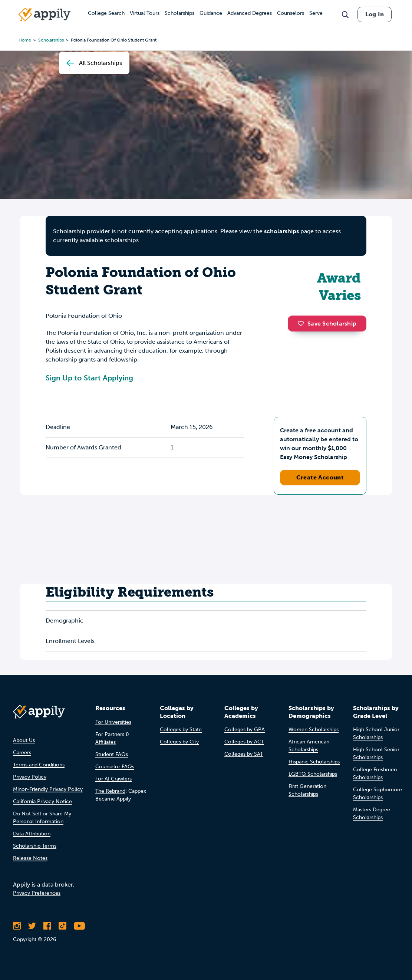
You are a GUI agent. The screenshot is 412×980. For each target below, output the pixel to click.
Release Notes (30, 858)
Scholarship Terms (35, 846)
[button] (303, 323)
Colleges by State (181, 730)
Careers (22, 753)
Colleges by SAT (244, 754)
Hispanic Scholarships (314, 762)
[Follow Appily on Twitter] (32, 926)
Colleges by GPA (245, 730)
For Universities (113, 722)
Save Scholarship (327, 324)
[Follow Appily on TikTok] (62, 926)
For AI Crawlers (113, 779)
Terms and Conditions (39, 765)
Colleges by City (179, 742)
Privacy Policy (30, 777)
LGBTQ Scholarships (313, 774)
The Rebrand (110, 791)
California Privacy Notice (42, 801)
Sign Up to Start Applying (89, 378)
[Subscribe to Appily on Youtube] (79, 926)
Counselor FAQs (115, 767)
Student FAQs (112, 754)
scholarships (281, 231)
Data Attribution (32, 834)
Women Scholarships (314, 730)
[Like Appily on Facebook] (47, 926)
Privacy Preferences (37, 893)
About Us (24, 740)
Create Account (320, 477)
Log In (375, 14)
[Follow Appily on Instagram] (17, 926)
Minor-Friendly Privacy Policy (48, 789)
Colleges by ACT (244, 742)
